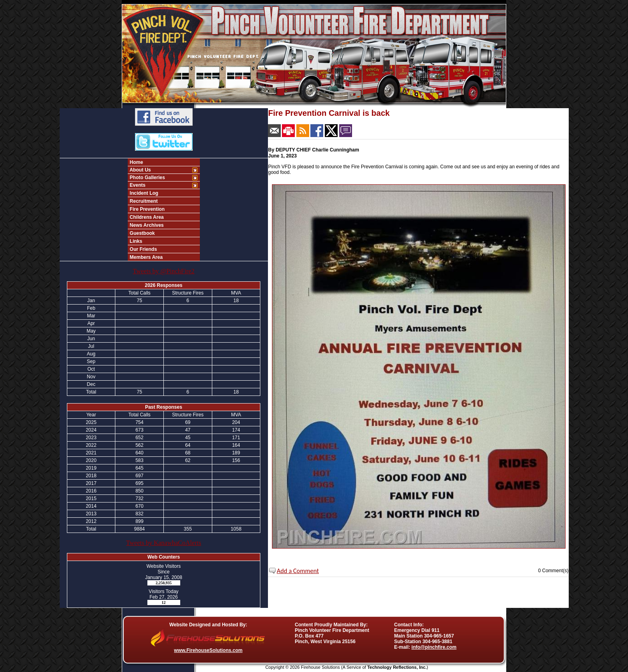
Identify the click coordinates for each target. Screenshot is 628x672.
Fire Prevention (147, 209)
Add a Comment (298, 571)
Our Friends (143, 249)
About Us (140, 170)
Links (136, 241)
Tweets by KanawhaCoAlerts (164, 543)
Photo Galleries (147, 178)
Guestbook (142, 233)
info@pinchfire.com (434, 647)
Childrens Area (146, 217)
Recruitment (143, 201)
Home (136, 162)
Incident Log (144, 193)
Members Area (146, 257)
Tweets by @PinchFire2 (163, 271)
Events (137, 185)
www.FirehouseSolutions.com (208, 650)
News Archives (146, 225)
